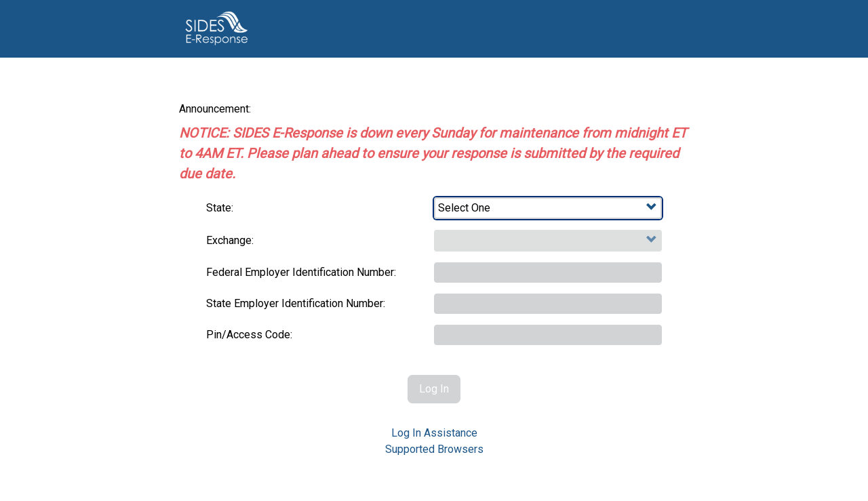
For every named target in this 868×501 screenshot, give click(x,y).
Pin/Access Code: (249, 335)
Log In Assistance (434, 433)
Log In (434, 389)
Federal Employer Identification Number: (301, 272)
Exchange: (230, 240)
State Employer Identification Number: (296, 303)
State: (220, 208)
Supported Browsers (434, 449)
